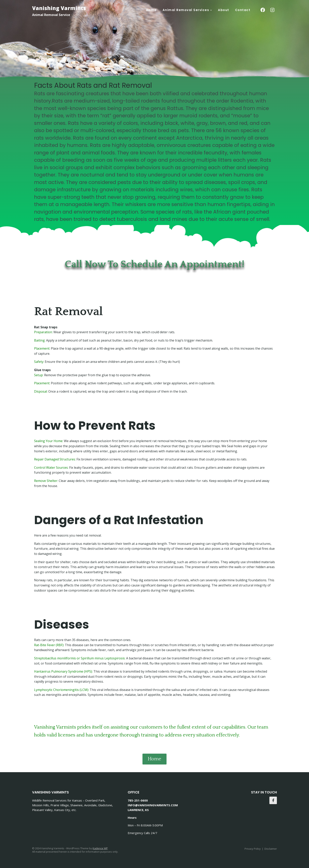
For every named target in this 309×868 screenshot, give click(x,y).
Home (151, 10)
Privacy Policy (253, 849)
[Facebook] (263, 10)
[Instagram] (272, 10)
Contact (243, 10)
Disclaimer (271, 849)
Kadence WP (100, 848)
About (224, 10)
